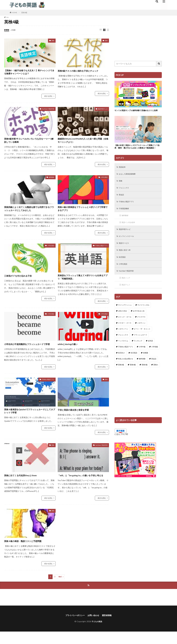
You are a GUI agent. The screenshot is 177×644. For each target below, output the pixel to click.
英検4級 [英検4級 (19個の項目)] (133, 377)
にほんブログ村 (121, 446)
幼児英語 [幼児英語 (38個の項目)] (134, 365)
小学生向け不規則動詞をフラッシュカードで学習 (29, 350)
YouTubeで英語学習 (48, 110)
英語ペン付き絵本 (130, 232)
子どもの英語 (97, 634)
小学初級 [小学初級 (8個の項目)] (155, 359)
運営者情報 (109, 627)
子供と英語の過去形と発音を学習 (76, 418)
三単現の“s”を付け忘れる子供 (21, 279)
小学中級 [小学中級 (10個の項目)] (142, 359)
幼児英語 (123, 268)
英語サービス (125, 253)
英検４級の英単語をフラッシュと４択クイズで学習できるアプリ (83, 211)
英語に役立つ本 (126, 261)
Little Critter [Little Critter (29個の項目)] (123, 323)
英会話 (122, 203)
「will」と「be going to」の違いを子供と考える (82, 485)
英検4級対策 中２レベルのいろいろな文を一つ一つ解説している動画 (29, 142)
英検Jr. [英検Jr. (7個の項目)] (156, 377)
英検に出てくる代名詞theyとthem (23, 483)
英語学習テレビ (103, 110)
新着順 (7, 30)
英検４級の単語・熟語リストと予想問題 (27, 553)
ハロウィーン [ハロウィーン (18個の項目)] (123, 341)
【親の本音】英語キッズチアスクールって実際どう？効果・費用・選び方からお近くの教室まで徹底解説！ (137, 152)
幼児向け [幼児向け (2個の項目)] (121, 365)
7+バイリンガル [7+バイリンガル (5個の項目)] (143, 317)
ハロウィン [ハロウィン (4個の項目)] (141, 335)
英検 (53, 41)
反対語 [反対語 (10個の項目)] (150, 353)
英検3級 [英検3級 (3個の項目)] (121, 377)
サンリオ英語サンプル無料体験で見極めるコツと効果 (137, 112)
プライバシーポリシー (74, 627)
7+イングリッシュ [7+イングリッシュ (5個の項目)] (125, 317)
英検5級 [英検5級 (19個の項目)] (145, 377)
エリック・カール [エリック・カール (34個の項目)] (125, 329)
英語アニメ (127, 296)
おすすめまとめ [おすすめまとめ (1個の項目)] (139, 323)
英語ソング (127, 289)
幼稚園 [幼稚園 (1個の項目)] (145, 365)
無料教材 (51, 179)
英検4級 (24, 13)
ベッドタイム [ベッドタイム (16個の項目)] (123, 353)
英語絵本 (123, 174)
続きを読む (49, 97)
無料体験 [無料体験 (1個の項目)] (142, 371)
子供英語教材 (125, 217)
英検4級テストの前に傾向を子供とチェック (82, 71)
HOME (15, 13)
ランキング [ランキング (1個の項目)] (138, 353)
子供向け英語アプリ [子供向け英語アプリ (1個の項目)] (126, 359)
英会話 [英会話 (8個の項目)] (154, 371)
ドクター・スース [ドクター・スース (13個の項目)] (125, 335)
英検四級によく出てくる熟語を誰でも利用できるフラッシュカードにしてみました (29, 211)
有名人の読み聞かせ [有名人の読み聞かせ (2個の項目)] (126, 371)
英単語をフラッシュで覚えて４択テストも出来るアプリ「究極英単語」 (83, 281)
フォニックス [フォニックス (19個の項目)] (123, 347)
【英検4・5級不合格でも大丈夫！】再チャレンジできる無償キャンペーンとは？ (29, 73)
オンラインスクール (128, 246)
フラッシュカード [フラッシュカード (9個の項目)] (140, 347)
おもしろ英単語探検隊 (129, 181)
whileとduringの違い (69, 348)
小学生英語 (104, 179)
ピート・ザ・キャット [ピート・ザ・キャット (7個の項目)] (142, 341)
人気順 (14, 30)
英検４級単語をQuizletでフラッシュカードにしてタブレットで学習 (30, 420)
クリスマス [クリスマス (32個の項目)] (141, 329)
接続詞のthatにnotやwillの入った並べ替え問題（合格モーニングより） (83, 142)
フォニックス (125, 196)
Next (60, 588)
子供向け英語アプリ (101, 249)
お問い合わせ (94, 627)
